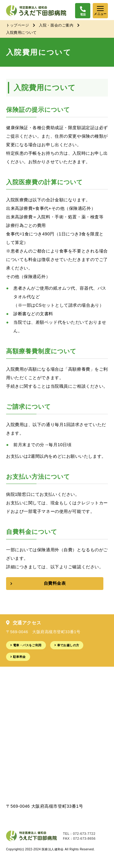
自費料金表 (55, 583)
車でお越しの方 (68, 645)
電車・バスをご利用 (27, 645)
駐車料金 (19, 657)
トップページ (18, 25)
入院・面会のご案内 (56, 25)
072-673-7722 (84, 834)
